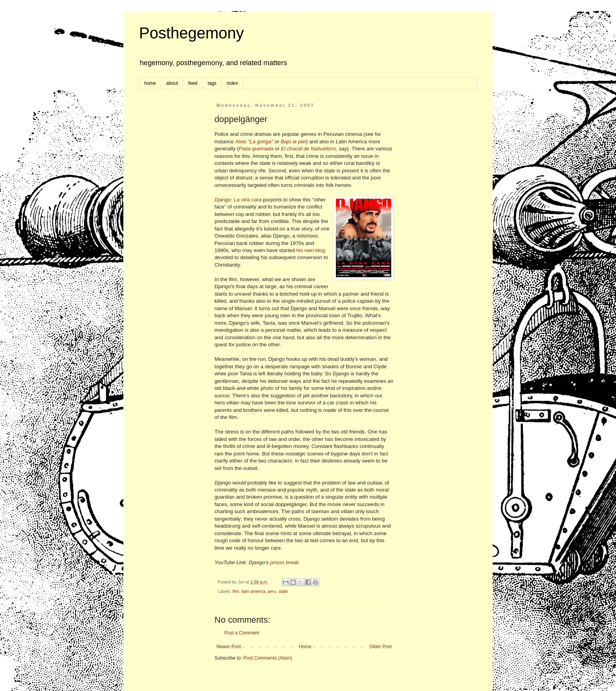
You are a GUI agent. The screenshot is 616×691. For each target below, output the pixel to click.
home (150, 83)
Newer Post (229, 647)
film (236, 591)
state (283, 591)
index (232, 83)
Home (305, 647)
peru (272, 591)
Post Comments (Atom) (268, 658)
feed (193, 83)
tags (212, 83)
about (172, 83)
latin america (254, 591)
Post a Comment (242, 633)
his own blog (311, 250)
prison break (285, 562)
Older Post (380, 647)
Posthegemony (192, 33)
